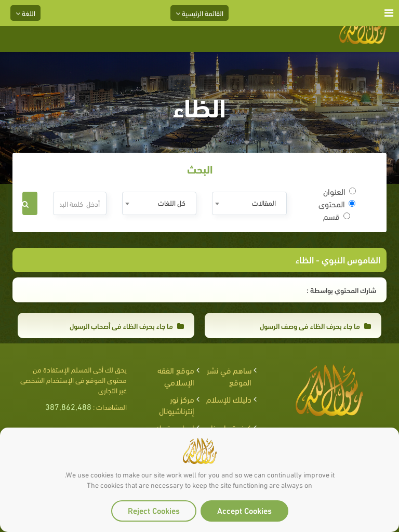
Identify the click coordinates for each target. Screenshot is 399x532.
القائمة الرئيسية (199, 13)
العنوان (340, 191)
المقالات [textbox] (264, 202)
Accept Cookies (244, 510)
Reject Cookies (154, 510)
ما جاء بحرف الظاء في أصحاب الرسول (127, 325)
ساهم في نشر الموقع (229, 376)
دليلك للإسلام (229, 399)
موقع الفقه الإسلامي (176, 376)
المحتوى (337, 204)
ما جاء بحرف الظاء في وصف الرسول (315, 325)
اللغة (25, 13)
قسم (337, 216)
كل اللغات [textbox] (172, 202)
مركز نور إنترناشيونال (177, 405)
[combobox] (249, 203)
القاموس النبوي (351, 259)
